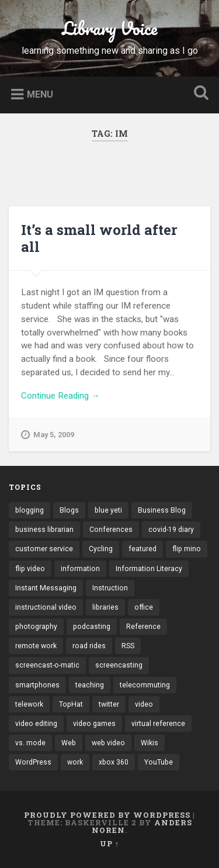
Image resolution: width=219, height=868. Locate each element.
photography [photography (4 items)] (36, 627)
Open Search (199, 94)
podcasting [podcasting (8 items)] (92, 627)
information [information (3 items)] (80, 569)
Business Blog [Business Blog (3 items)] (162, 510)
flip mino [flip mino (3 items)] (187, 549)
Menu (40, 94)
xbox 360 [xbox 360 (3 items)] (114, 762)
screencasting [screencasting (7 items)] (119, 665)
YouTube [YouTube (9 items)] (159, 762)
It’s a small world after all (99, 238)
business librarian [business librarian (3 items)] (44, 530)
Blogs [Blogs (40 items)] (69, 510)
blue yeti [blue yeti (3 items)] (108, 510)
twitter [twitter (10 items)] (109, 704)
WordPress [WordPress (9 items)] (33, 762)
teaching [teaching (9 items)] (90, 685)
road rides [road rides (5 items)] (89, 646)
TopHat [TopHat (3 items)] (71, 704)
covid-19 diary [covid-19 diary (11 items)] (171, 530)
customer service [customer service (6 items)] (44, 549)
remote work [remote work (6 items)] (36, 646)
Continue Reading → (60, 396)
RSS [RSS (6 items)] (128, 646)
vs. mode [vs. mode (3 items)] (30, 743)
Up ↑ (109, 843)
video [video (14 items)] (144, 704)
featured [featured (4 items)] (142, 549)
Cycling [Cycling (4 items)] (101, 549)
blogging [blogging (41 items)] (29, 510)
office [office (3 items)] (144, 607)
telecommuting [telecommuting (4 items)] (145, 685)
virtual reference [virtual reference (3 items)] (158, 724)
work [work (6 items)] (75, 762)
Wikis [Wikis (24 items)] (150, 743)
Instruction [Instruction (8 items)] (110, 588)
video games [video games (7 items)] (94, 724)
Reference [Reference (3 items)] (143, 627)
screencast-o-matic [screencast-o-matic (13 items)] (47, 665)
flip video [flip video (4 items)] (30, 569)
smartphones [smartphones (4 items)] (37, 685)
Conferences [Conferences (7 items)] (111, 530)
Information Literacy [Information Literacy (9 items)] (149, 569)
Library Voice (109, 28)
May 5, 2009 (48, 435)
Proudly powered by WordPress (107, 815)
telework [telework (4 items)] (29, 704)
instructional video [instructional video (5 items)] (46, 607)
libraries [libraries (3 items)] (105, 607)
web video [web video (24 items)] (108, 743)
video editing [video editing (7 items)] (36, 724)
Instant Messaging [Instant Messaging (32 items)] (46, 588)
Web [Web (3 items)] (69, 743)
